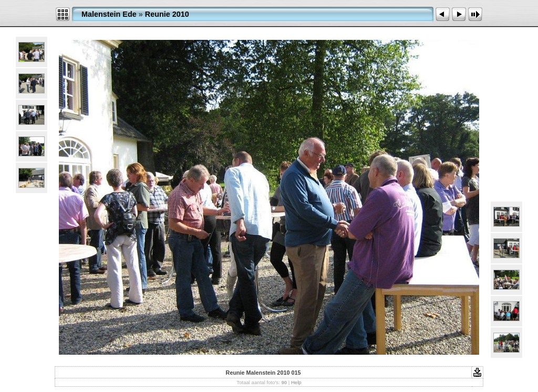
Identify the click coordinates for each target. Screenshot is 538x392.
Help (296, 382)
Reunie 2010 (167, 14)
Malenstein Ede (109, 14)
